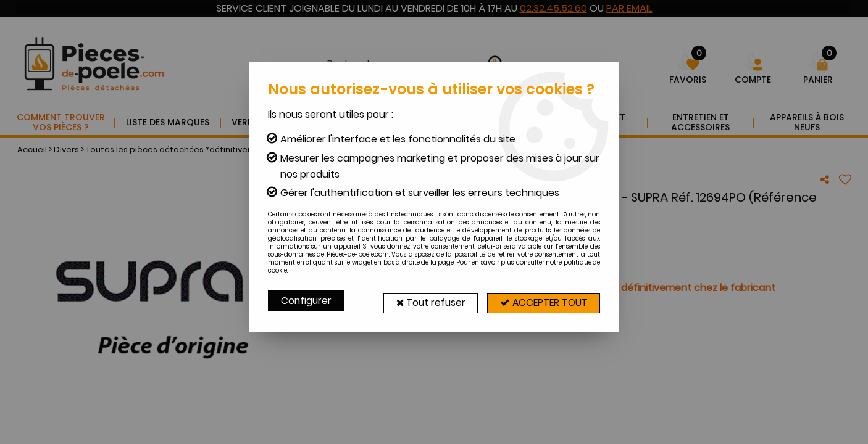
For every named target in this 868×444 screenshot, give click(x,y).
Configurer (307, 301)
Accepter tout (542, 301)
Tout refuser (426, 301)
